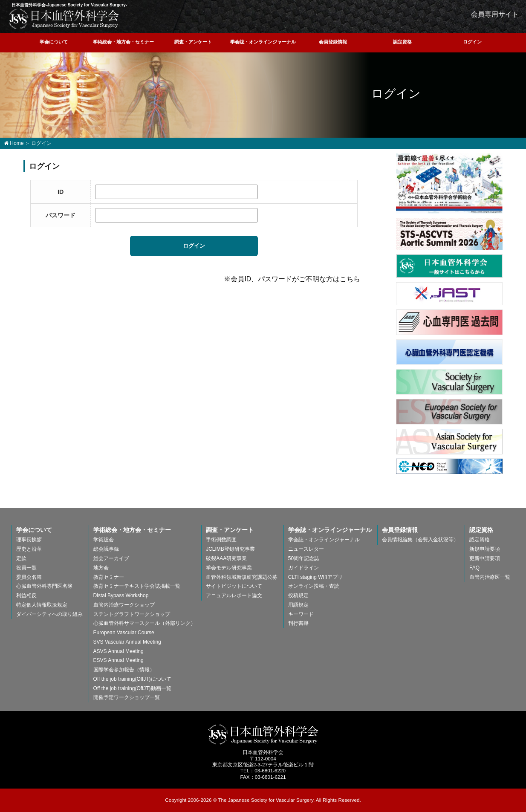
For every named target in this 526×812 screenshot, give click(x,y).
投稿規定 (298, 595)
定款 (21, 558)
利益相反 (26, 595)
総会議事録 (106, 549)
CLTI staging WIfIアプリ (315, 577)
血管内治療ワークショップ (124, 605)
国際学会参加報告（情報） (124, 670)
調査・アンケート (193, 42)
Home (14, 143)
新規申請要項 (485, 549)
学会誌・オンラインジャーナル (263, 42)
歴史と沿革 (29, 549)
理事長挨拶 (29, 540)
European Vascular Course (124, 633)
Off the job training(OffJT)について (132, 679)
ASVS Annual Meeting (118, 651)
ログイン (472, 42)
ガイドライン (303, 568)
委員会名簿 (29, 577)
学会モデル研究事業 (229, 568)
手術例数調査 (221, 540)
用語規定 (298, 605)
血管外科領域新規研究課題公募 (242, 577)
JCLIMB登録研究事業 (230, 549)
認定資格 (402, 42)
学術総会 (104, 540)
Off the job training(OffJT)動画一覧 (132, 688)
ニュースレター (306, 549)
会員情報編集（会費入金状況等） (420, 540)
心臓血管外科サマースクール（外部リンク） (145, 623)
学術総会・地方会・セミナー (123, 42)
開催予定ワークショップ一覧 (127, 697)
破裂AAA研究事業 (226, 558)
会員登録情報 (333, 42)
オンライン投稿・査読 (314, 586)
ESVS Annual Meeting (118, 660)
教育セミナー (109, 577)
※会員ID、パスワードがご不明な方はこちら (292, 279)
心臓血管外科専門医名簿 (44, 586)
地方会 (101, 568)
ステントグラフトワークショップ (132, 614)
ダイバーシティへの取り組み (49, 614)
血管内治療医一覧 (490, 577)
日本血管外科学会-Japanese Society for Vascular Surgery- (64, 19)
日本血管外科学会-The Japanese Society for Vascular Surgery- (263, 734)
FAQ (474, 568)
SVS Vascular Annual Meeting (127, 642)
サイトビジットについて (234, 586)
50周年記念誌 (304, 558)
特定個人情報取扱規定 (42, 605)
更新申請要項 (485, 558)
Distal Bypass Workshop (121, 595)
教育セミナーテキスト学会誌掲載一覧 (137, 586)
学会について (54, 42)
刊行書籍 (298, 623)
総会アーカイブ (111, 558)
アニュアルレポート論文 (234, 595)
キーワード (301, 614)
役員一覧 (26, 568)
